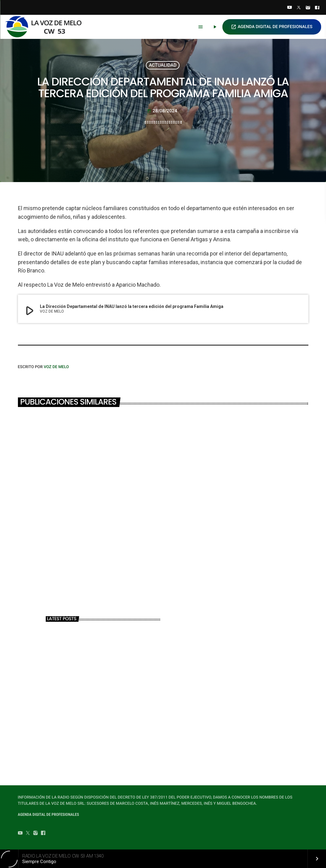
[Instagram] (308, 8)
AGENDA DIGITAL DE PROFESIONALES (272, 27)
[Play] (215, 27)
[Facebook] (317, 8)
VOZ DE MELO (56, 367)
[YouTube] (290, 8)
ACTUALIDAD (163, 65)
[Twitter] (299, 8)
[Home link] (46, 27)
